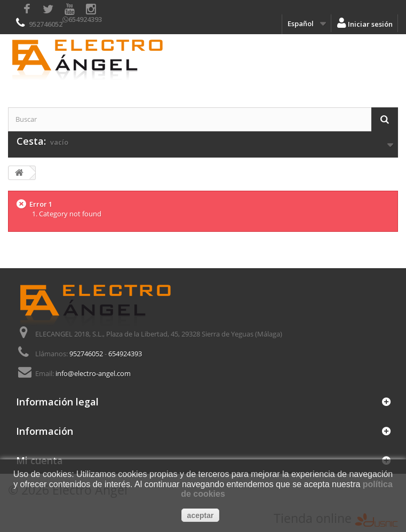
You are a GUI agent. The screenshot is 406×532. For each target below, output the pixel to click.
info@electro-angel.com (93, 373)
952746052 (46, 24)
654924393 (85, 19)
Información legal (57, 402)
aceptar (201, 515)
